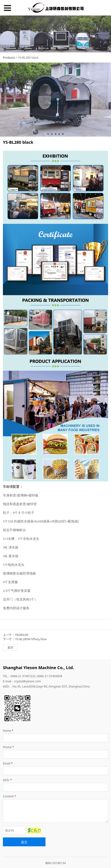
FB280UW (22, 635)
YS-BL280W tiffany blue (31, 639)
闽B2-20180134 (56, 863)
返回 (10, 647)
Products (9, 58)
